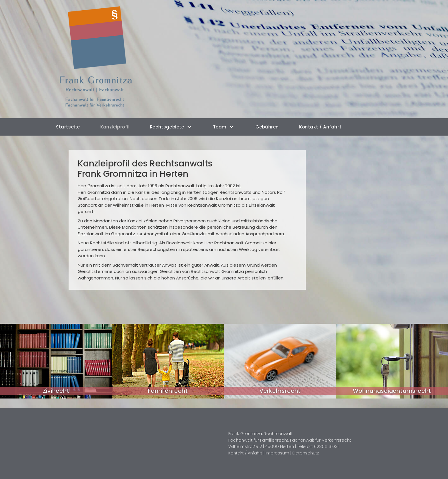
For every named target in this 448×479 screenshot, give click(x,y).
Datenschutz (306, 453)
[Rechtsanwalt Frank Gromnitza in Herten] (99, 59)
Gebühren (267, 127)
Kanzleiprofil (115, 127)
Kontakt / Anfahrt (320, 127)
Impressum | (279, 453)
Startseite (68, 127)
